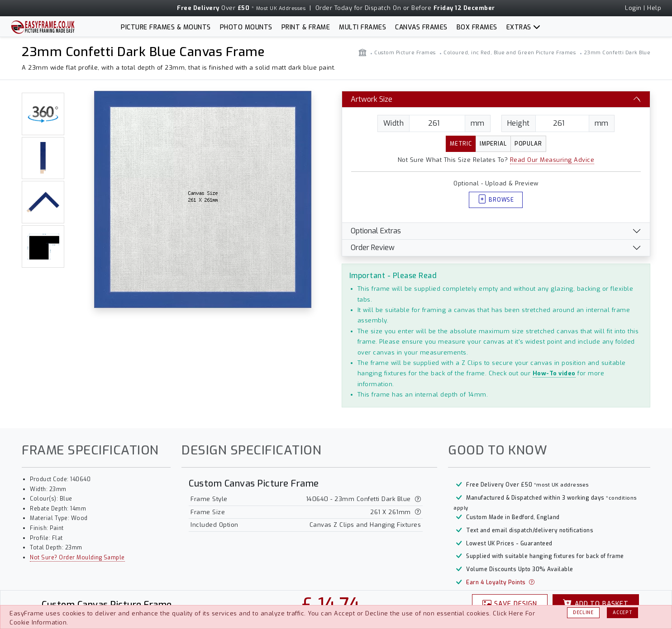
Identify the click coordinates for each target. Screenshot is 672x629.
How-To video (554, 373)
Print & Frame (306, 27)
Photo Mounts (246, 27)
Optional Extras (376, 231)
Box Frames (477, 27)
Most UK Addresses (281, 8)
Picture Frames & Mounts (166, 27)
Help (654, 8)
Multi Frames (362, 27)
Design (510, 604)
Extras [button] (519, 27)
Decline (583, 612)
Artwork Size (372, 99)
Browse (496, 200)
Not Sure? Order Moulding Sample (77, 558)
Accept (622, 612)
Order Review (373, 248)
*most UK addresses (561, 485)
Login (633, 8)
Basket (596, 604)
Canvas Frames (421, 27)
